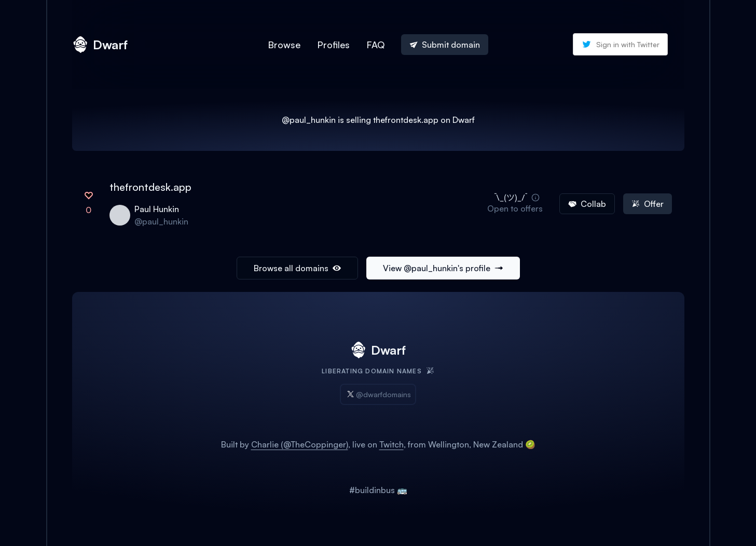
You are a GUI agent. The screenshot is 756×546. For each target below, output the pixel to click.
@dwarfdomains (378, 394)
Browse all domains (297, 268)
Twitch (391, 444)
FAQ (375, 45)
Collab (587, 204)
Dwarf (100, 45)
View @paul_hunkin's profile (443, 268)
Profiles (333, 45)
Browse (284, 45)
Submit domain (445, 45)
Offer (648, 204)
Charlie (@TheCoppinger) (300, 444)
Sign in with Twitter (620, 44)
